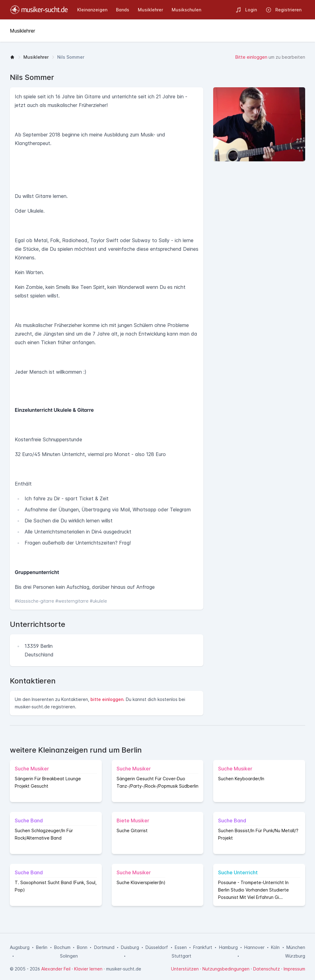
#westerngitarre (73, 601)
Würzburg (295, 956)
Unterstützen (185, 969)
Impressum (294, 969)
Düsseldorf (157, 947)
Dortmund (104, 947)
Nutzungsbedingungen (226, 969)
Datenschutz (267, 969)
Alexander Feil (56, 969)
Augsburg (20, 947)
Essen (181, 947)
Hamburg (228, 947)
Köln (275, 947)
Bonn (82, 947)
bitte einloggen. (108, 699)
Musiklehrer (36, 57)
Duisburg (130, 947)
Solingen (69, 956)
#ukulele (98, 601)
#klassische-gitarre (35, 601)
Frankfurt (203, 947)
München (296, 947)
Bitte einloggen (251, 57)
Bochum (62, 947)
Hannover (254, 947)
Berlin (42, 947)
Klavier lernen (88, 969)
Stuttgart (181, 956)
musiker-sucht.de (124, 969)
